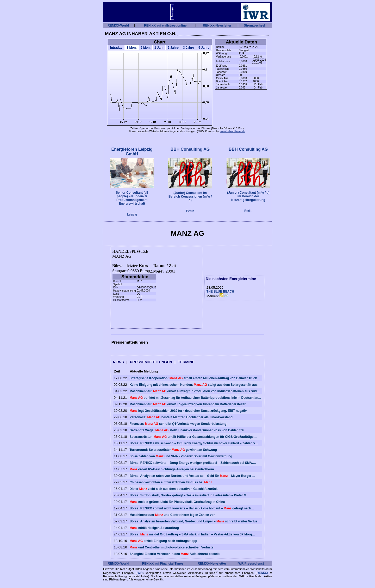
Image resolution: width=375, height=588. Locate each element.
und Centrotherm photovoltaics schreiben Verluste (171, 547)
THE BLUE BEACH (220, 292)
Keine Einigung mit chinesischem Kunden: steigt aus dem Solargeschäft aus (193, 385)
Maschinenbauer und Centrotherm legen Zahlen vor (172, 515)
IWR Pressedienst (251, 564)
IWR (139, 573)
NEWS (118, 362)
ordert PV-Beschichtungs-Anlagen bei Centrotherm (172, 469)
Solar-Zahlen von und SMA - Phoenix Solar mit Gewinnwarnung (181, 456)
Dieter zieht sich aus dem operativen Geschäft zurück (173, 489)
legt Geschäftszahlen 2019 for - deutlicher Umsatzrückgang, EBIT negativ (188, 411)
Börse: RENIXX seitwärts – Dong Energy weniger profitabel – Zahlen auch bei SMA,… (193, 463)
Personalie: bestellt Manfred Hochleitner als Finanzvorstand (181, 417)
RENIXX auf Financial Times (163, 564)
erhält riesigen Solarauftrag (154, 528)
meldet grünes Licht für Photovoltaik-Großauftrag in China (177, 502)
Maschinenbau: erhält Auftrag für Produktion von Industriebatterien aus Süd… (195, 391)
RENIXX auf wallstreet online (165, 26)
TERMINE (186, 362)
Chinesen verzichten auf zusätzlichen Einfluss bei (171, 482)
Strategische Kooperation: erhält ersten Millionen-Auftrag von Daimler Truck (193, 378)
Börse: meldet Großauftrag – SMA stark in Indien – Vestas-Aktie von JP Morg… (192, 534)
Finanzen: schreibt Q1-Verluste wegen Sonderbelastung (178, 424)
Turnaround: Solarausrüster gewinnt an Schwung (173, 450)
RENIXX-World (118, 26)
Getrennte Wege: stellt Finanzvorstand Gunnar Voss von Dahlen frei (187, 430)
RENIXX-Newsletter (217, 26)
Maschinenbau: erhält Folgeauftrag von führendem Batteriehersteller (187, 404)
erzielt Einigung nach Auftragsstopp (163, 541)
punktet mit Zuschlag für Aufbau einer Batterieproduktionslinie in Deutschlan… (195, 398)
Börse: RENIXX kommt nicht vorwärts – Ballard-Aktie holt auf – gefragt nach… (192, 508)
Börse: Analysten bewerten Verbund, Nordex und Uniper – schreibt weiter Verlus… (195, 521)
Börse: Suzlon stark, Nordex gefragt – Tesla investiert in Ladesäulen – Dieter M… (189, 495)
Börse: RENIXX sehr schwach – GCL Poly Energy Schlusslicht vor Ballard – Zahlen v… (194, 443)
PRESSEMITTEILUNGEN (151, 362)
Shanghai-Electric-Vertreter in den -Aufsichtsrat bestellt (174, 554)
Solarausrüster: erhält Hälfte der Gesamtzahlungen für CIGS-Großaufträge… (193, 437)
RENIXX (262, 573)
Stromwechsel (254, 26)
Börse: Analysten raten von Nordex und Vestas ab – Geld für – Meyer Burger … (192, 476)
